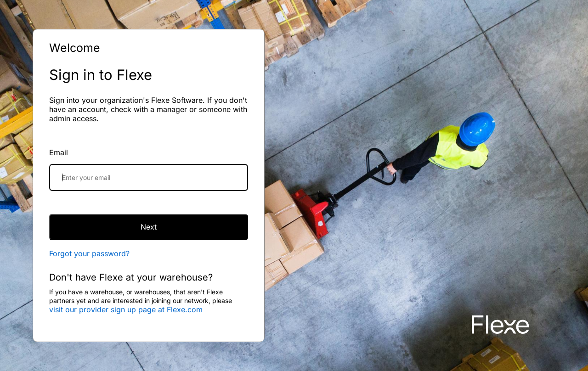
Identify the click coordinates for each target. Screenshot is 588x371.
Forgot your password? (89, 253)
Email (59, 152)
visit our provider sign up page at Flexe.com (126, 309)
